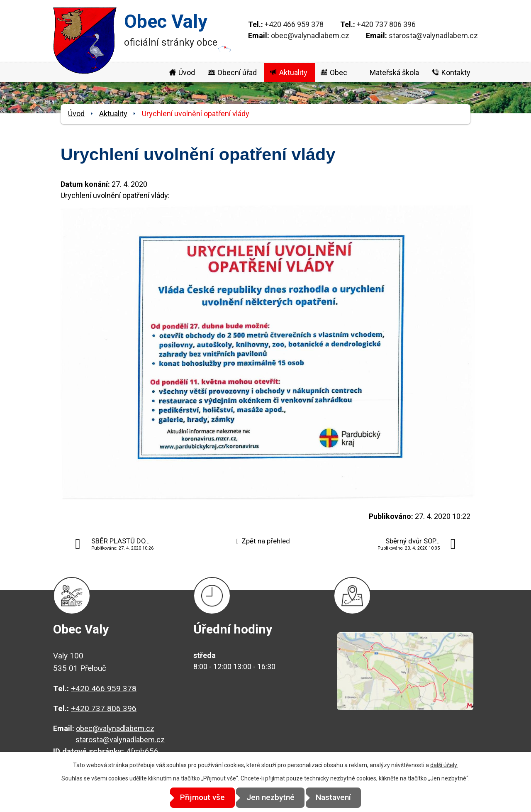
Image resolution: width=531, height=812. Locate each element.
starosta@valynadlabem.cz (433, 35)
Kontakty (456, 72)
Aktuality (293, 72)
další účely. (444, 766)
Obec (339, 72)
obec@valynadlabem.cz (310, 35)
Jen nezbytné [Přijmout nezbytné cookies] (270, 798)
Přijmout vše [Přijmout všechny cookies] (196, 798)
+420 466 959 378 (294, 24)
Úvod (187, 72)
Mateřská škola (394, 72)
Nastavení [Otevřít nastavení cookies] (340, 798)
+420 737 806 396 (386, 24)
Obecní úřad (237, 72)
